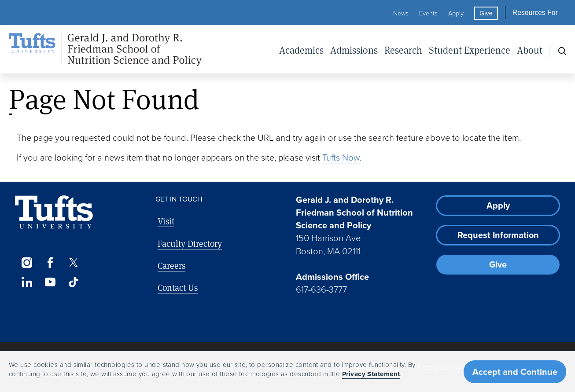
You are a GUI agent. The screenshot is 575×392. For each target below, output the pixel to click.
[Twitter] (74, 263)
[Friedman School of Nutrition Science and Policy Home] (105, 50)
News (401, 13)
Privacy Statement (371, 374)
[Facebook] (50, 263)
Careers (171, 266)
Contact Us (178, 288)
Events (428, 13)
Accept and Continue (515, 372)
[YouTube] (50, 282)
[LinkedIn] (27, 282)
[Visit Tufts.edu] (54, 212)
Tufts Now (341, 158)
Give (486, 13)
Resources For (535, 13)
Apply (456, 13)
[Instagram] (27, 263)
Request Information (498, 235)
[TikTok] (74, 282)
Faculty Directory (190, 244)
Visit (166, 221)
